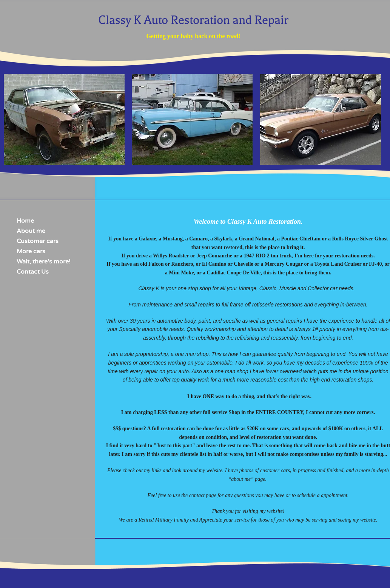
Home (25, 221)
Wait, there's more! (44, 262)
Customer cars (38, 241)
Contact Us (33, 272)
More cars (31, 251)
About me (31, 231)
